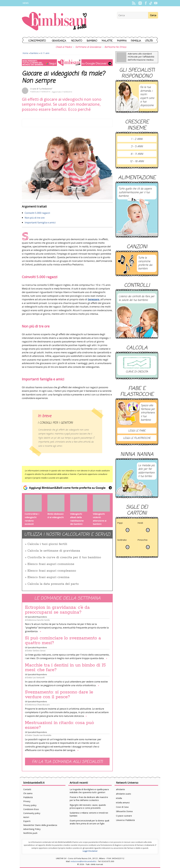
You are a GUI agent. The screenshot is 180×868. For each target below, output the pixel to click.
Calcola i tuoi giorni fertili (47, 544)
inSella (119, 798)
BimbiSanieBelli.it (54, 21)
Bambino (92, 41)
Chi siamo (28, 793)
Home (25, 53)
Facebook (146, 3)
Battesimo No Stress (115, 47)
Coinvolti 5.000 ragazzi (37, 213)
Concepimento (37, 41)
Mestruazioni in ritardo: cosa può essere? (59, 725)
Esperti (27, 821)
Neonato (77, 41)
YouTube (156, 3)
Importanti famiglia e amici (40, 222)
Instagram (140, 3)
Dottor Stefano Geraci (36, 651)
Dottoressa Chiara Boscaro (38, 705)
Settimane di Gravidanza (88, 47)
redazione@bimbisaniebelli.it (83, 861)
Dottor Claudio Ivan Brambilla (39, 735)
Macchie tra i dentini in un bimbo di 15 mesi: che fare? (65, 668)
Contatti (27, 789)
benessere (94, 299)
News (26, 3)
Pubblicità (28, 797)
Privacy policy (30, 805)
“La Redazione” (46, 89)
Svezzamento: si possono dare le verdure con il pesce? (59, 695)
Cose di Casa (122, 807)
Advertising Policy (32, 829)
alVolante (120, 789)
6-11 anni (45, 53)
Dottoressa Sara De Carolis (38, 620)
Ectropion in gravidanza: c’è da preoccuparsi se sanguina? (57, 610)
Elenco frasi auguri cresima (48, 577)
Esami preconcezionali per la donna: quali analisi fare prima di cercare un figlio (89, 822)
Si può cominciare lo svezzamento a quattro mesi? (63, 641)
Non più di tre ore (35, 218)
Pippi (120, 523)
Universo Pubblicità (125, 820)
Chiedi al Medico (64, 47)
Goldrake (122, 540)
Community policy (32, 813)
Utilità (149, 41)
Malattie (107, 41)
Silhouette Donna (124, 811)
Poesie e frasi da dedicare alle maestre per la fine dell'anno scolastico (89, 799)
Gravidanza (59, 41)
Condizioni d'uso (31, 809)
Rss (134, 3)
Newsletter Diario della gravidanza (40, 825)
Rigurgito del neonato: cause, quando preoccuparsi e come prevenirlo (88, 806)
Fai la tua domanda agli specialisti (67, 762)
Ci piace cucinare (124, 816)
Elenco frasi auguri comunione (51, 564)
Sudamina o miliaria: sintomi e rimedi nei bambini (89, 814)
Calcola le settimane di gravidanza (54, 551)
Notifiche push (30, 833)
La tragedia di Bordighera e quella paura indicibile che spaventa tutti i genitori (89, 791)
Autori (26, 817)
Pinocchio (143, 540)
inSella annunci (123, 802)
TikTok (151, 3)
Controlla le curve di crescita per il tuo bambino (64, 557)
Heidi (140, 523)
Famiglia (136, 41)
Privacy (27, 801)
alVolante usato (124, 794)
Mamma (122, 41)
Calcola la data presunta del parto (53, 584)
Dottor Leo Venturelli (36, 678)
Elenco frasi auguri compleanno (52, 571)
